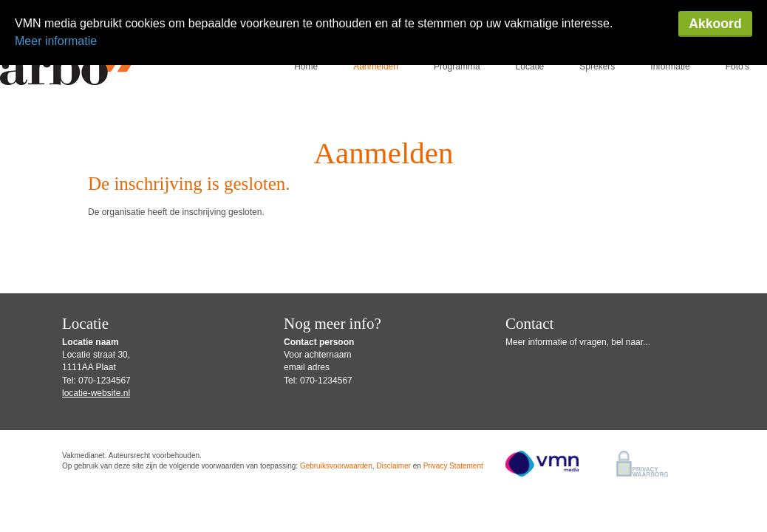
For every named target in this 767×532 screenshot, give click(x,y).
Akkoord (715, 24)
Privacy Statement (453, 418)
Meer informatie (56, 41)
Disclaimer (393, 418)
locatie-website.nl (96, 345)
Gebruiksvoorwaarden (336, 418)
